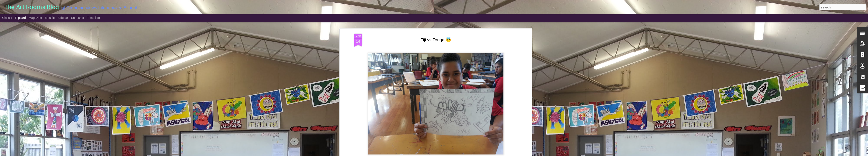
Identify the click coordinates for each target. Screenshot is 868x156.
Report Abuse (460, 154)
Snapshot (78, 18)
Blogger (448, 154)
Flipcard (20, 18)
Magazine (35, 18)
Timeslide (93, 18)
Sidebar (63, 18)
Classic (7, 18)
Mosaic (50, 18)
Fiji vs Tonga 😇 (436, 23)
